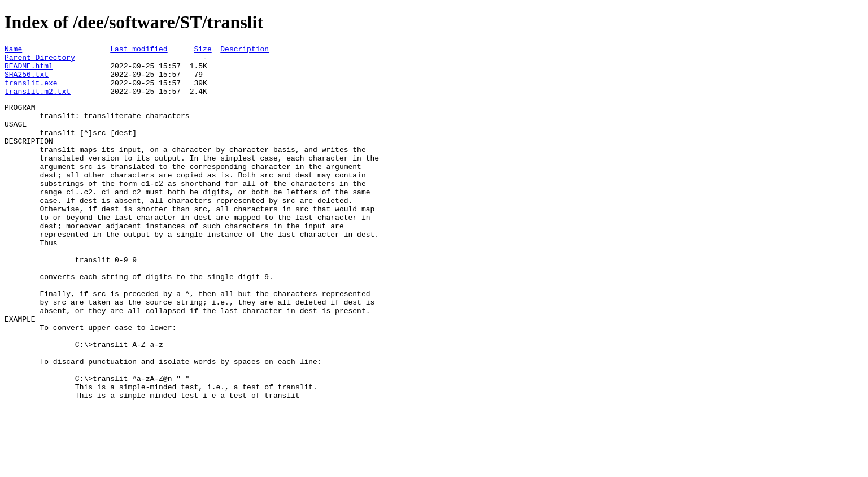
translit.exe (31, 91)
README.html (29, 71)
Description (245, 50)
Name (13, 50)
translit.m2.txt (38, 101)
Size (202, 50)
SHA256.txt (27, 81)
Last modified (139, 50)
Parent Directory (40, 60)
